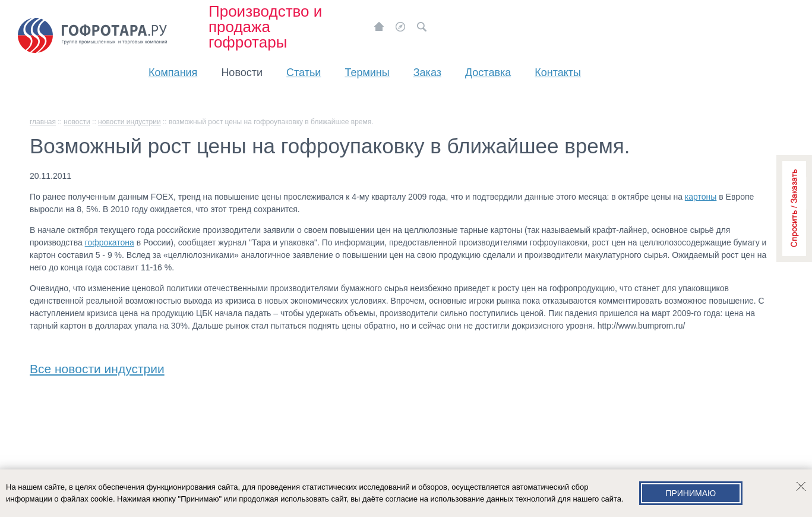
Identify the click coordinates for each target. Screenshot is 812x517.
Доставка (488, 72)
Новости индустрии (129, 122)
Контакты (558, 72)
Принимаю (691, 493)
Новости (242, 72)
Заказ (427, 72)
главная (43, 122)
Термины (367, 72)
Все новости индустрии (97, 366)
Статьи (304, 72)
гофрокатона (110, 242)
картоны (701, 197)
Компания (173, 72)
